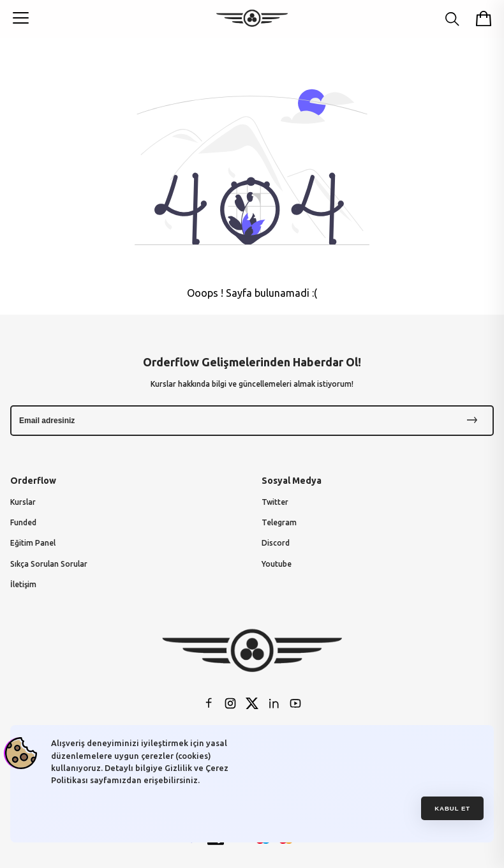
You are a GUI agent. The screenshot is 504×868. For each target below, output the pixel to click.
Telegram (279, 522)
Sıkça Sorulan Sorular (49, 564)
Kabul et (452, 808)
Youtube (277, 564)
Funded (23, 522)
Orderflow (33, 481)
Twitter (275, 502)
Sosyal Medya (292, 481)
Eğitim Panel (33, 543)
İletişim (23, 584)
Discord (276, 543)
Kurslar (23, 502)
